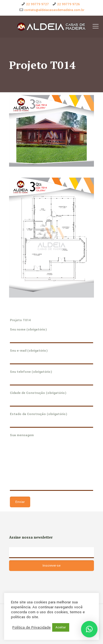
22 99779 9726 (68, 4)
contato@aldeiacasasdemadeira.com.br (54, 10)
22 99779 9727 (37, 4)
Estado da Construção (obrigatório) (51, 420)
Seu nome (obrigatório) (51, 335)
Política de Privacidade (32, 628)
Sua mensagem (51, 462)
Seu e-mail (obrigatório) (51, 356)
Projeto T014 (20, 320)
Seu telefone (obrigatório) (51, 377)
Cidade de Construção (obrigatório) (51, 399)
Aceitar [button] (61, 627)
